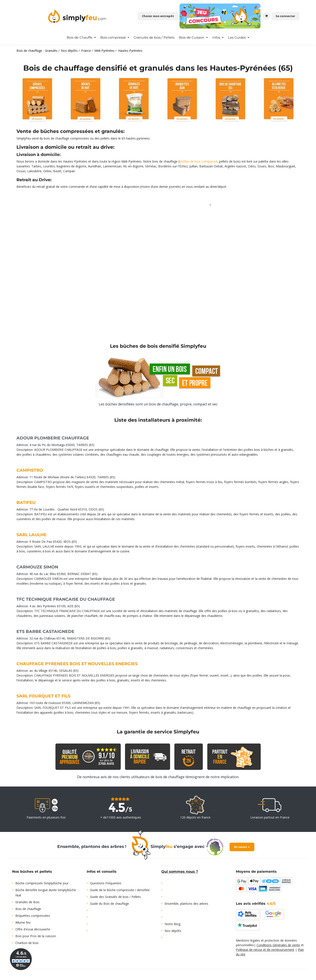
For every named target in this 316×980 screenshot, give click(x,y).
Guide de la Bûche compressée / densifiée (120, 890)
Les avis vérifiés (256, 904)
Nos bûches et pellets (32, 872)
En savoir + (242, 847)
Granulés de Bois (27, 902)
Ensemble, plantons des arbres (186, 904)
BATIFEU (26, 503)
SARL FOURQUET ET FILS (43, 696)
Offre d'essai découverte (33, 929)
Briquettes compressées (33, 916)
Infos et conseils (102, 872)
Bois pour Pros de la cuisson (36, 936)
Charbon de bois (27, 943)
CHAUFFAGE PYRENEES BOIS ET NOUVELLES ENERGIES (77, 664)
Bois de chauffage (28, 909)
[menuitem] (81, 38)
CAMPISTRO (30, 470)
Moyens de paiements (256, 872)
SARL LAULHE (31, 535)
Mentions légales (248, 940)
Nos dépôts (173, 931)
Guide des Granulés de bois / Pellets (115, 897)
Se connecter (285, 16)
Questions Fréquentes (106, 883)
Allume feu (23, 922)
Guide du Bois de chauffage (110, 904)
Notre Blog (172, 924)
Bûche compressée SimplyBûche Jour (42, 883)
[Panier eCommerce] (266, 16)
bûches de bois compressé (198, 161)
